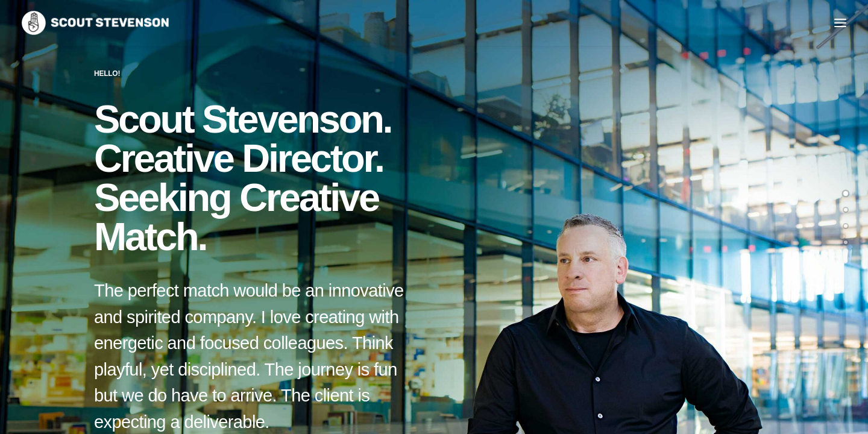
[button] (840, 23)
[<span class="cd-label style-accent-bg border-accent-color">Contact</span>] (846, 242)
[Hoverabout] (95, 23)
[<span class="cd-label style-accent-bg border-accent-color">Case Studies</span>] (846, 226)
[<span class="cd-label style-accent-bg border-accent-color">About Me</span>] (846, 210)
